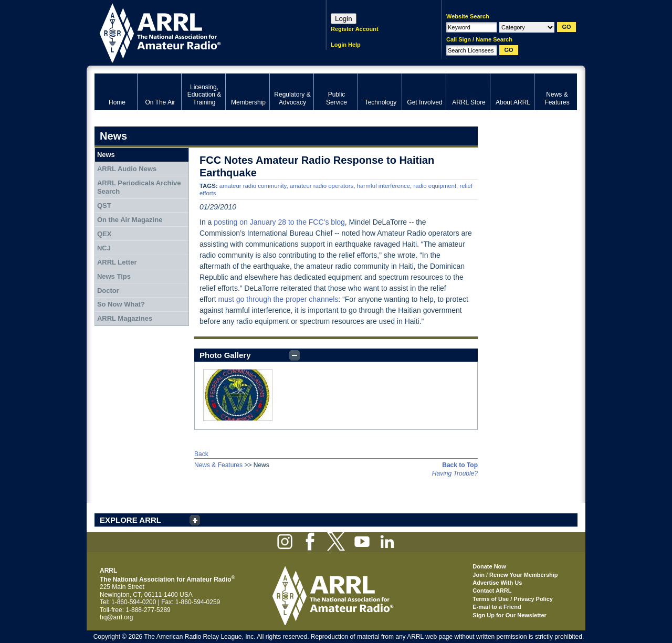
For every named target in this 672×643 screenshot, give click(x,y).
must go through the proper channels (279, 299)
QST (104, 205)
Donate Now (489, 566)
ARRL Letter (117, 262)
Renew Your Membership (523, 575)
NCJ (104, 248)
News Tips (114, 276)
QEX (104, 234)
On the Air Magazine (130, 220)
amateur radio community (253, 186)
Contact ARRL (492, 591)
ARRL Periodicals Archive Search (139, 187)
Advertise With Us (497, 583)
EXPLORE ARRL (130, 520)
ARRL (197, 32)
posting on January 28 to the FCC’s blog (279, 222)
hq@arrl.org (117, 617)
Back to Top (460, 465)
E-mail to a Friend (497, 607)
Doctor (108, 291)
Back (201, 454)
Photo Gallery (225, 355)
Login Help (346, 45)
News (106, 155)
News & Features (218, 465)
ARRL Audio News (127, 169)
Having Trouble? (455, 473)
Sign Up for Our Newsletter (510, 615)
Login (344, 19)
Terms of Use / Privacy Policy (513, 599)
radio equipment (435, 186)
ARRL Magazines (125, 318)
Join (479, 575)
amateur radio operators (322, 186)
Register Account (355, 29)
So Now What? (121, 304)
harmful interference (384, 186)
